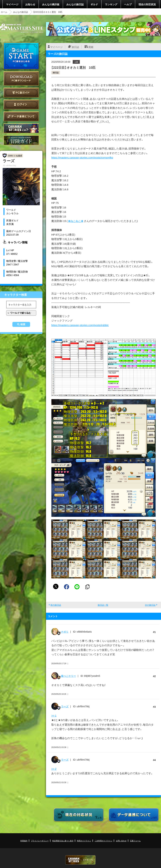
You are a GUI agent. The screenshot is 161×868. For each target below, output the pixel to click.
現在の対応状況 (147, 4)
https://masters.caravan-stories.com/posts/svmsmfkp (82, 157)
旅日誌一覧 (103, 605)
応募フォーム (135, 841)
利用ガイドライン (84, 841)
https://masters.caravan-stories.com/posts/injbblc (80, 325)
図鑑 (91, 47)
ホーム (4, 12)
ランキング (111, 4)
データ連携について (21, 116)
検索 (23, 324)
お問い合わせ (121, 841)
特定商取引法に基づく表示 (63, 841)
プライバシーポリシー (40, 841)
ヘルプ (128, 4)
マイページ (12, 4)
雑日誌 (56, 73)
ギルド (94, 4)
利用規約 (24, 841)
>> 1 (54, 715)
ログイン (21, 104)
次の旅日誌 (150, 605)
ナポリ (65, 632)
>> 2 (54, 769)
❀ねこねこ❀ (76, 221)
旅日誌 (75, 47)
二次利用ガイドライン (103, 841)
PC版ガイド (21, 93)
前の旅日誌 (56, 605)
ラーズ (65, 706)
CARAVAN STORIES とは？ (21, 128)
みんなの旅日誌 (75, 4)
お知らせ (30, 4)
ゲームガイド (21, 140)
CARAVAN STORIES (80, 860)
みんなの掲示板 (51, 4)
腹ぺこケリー (68, 676)
